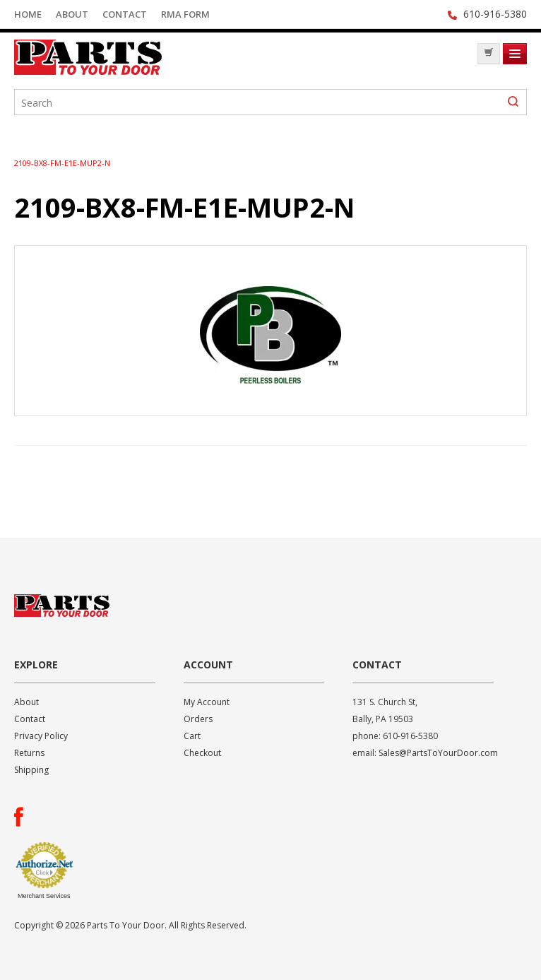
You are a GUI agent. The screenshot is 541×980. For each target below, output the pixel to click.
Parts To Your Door (120, 57)
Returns (29, 753)
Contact (125, 14)
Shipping (31, 770)
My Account (207, 702)
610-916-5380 (495, 14)
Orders (198, 719)
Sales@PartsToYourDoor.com (438, 753)
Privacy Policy (41, 736)
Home (28, 14)
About (72, 14)
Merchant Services (44, 896)
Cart (192, 736)
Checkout (202, 753)
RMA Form (185, 14)
